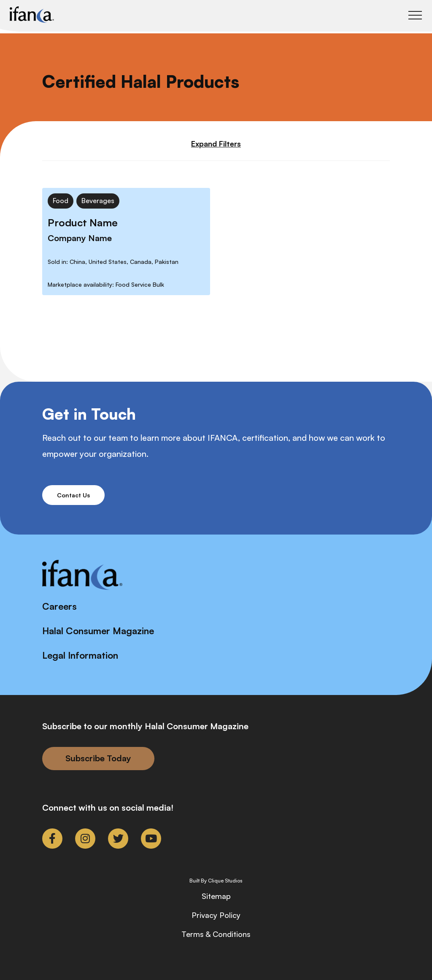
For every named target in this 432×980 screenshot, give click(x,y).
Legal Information (80, 655)
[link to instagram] (85, 839)
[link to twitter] (118, 839)
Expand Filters (216, 144)
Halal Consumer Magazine (98, 631)
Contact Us (73, 495)
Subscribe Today (98, 758)
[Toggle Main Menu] (415, 15)
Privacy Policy (216, 915)
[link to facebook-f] (52, 839)
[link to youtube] (151, 839)
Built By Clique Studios (216, 881)
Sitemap (216, 896)
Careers (59, 606)
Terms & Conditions (216, 934)
